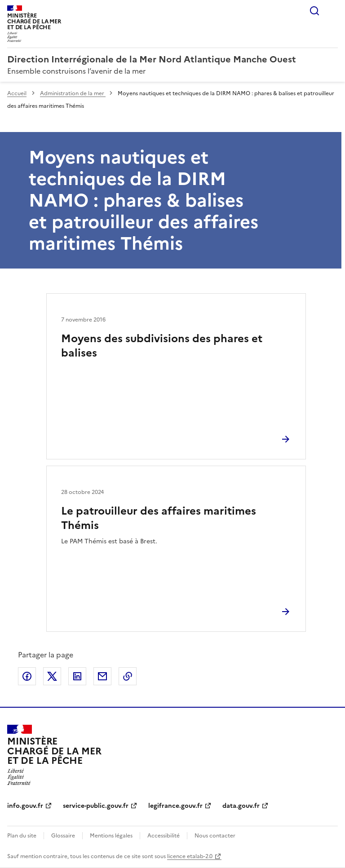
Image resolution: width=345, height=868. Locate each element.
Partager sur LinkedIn (77, 676)
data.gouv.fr (241, 806)
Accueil (17, 93)
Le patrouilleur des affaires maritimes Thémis (159, 518)
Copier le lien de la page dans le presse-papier (128, 676)
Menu (332, 11)
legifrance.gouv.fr (175, 806)
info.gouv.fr (25, 806)
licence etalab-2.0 (190, 856)
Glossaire (63, 836)
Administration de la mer (73, 93)
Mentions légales (111, 836)
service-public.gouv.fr (96, 806)
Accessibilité (164, 836)
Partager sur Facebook (27, 676)
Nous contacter (215, 836)
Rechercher (314, 11)
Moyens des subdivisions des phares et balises (162, 346)
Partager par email (102, 676)
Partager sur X (52, 676)
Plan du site (22, 836)
